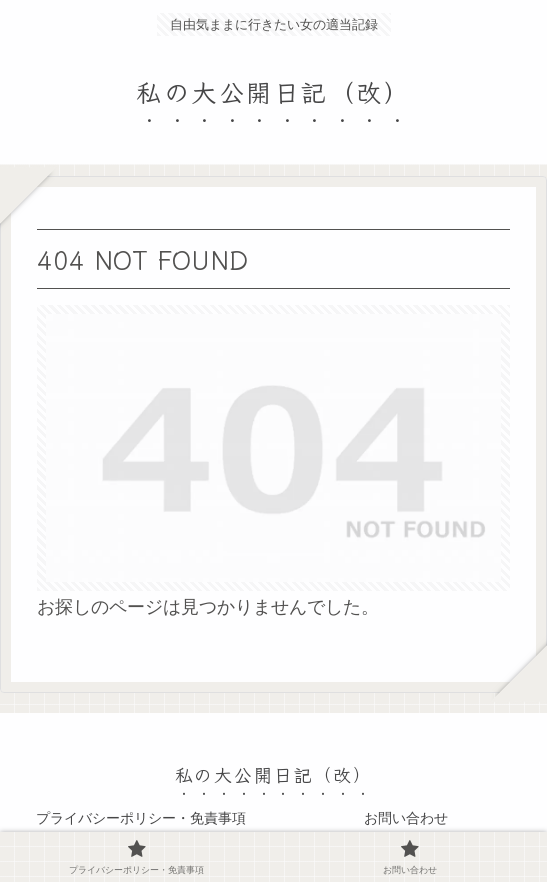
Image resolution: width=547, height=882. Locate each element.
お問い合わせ (406, 818)
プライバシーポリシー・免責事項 (141, 818)
